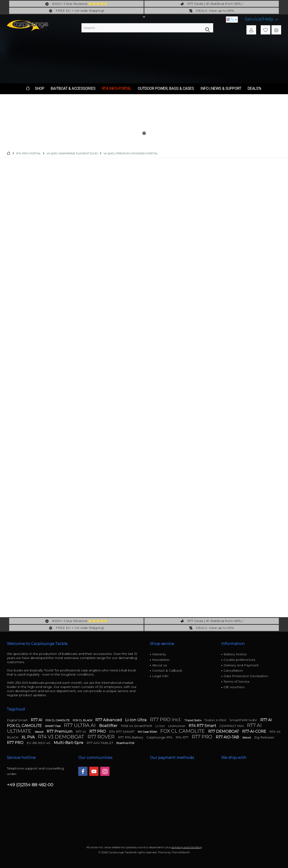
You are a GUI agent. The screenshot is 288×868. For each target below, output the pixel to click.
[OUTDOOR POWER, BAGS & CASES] (166, 89)
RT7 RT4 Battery (131, 737)
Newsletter (161, 660)
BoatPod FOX (125, 743)
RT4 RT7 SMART (122, 732)
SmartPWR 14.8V (244, 720)
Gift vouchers (234, 687)
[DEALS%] (254, 89)
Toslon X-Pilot (216, 720)
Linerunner (177, 726)
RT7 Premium (60, 731)
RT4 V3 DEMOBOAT (62, 737)
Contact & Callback (167, 670)
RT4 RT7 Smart (203, 726)
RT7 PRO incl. (166, 720)
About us (159, 665)
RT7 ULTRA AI (80, 725)
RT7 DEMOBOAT (224, 731)
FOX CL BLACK (83, 720)
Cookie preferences (239, 660)
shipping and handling (187, 847)
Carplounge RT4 (160, 737)
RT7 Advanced (109, 720)
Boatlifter (109, 726)
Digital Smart (18, 720)
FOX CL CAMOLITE (58, 720)
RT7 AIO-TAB (228, 737)
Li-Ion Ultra (136, 720)
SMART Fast (53, 726)
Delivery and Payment (241, 665)
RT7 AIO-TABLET (100, 743)
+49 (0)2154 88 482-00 (30, 785)
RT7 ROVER (102, 737)
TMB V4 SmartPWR (137, 726)
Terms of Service (237, 681)
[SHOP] (40, 89)
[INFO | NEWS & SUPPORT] (221, 89)
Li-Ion (161, 726)
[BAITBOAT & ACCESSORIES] (73, 89)
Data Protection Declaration (246, 676)
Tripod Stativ (193, 720)
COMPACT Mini (232, 726)
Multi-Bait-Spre (69, 743)
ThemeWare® (180, 852)
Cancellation (233, 670)
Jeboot (39, 732)
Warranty (159, 654)
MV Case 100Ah (148, 732)
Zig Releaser (264, 737)
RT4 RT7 (182, 737)
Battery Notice (235, 654)
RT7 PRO (98, 731)
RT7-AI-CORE (255, 731)
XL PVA (29, 737)
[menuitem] (261, 19)
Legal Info (160, 676)
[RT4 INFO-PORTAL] (117, 89)
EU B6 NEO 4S (39, 743)
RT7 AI (37, 720)
